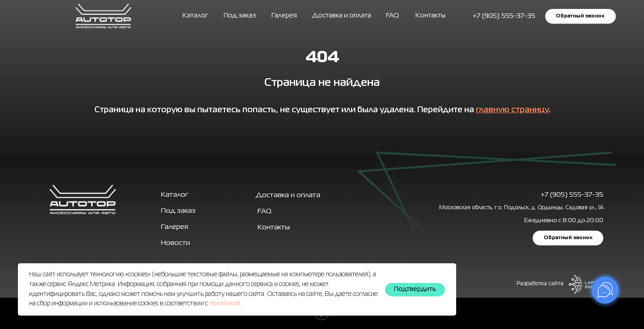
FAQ (392, 16)
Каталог (195, 16)
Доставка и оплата (342, 16)
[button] (580, 16)
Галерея (175, 227)
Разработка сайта (540, 284)
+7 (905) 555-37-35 (572, 195)
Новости (176, 243)
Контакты (430, 16)
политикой (225, 304)
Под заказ (240, 16)
